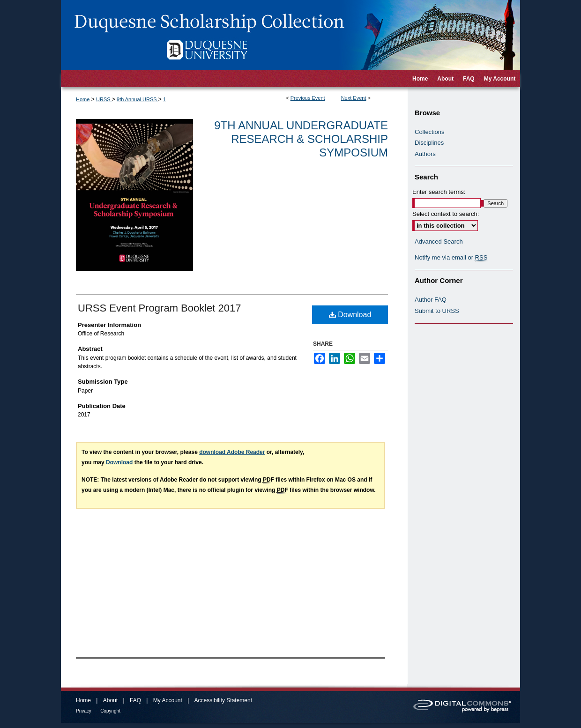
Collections (430, 132)
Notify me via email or (451, 258)
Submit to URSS (437, 311)
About (110, 700)
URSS (104, 99)
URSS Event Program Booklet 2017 (160, 308)
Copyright (110, 711)
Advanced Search (439, 241)
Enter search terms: (439, 192)
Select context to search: (446, 214)
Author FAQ (431, 300)
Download (350, 315)
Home (83, 99)
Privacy (84, 711)
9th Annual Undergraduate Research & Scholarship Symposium (301, 139)
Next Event (354, 98)
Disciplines (429, 143)
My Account (168, 700)
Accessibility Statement (223, 700)
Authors (425, 154)
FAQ (135, 700)
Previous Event (308, 98)
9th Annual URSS (138, 99)
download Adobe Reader (232, 452)
